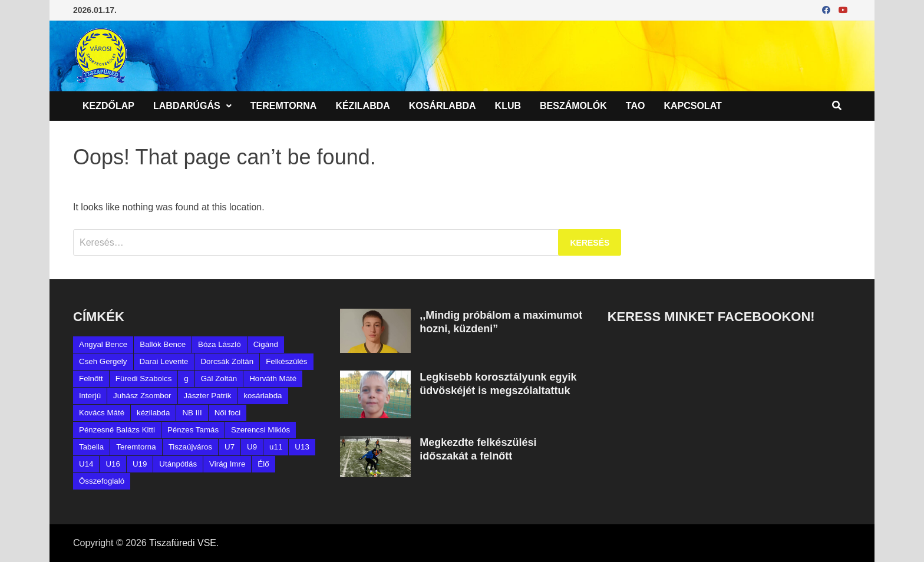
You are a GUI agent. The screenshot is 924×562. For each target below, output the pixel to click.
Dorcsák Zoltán (227, 361)
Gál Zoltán (219, 378)
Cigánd (266, 344)
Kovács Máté (102, 413)
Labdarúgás (187, 106)
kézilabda (153, 413)
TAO (636, 106)
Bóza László (220, 344)
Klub (508, 106)
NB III (192, 413)
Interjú (90, 396)
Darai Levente (164, 361)
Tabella (91, 447)
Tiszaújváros (190, 447)
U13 (302, 447)
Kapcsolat (692, 106)
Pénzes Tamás (193, 430)
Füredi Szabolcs (144, 378)
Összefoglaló (102, 481)
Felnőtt (91, 378)
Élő (263, 464)
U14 (86, 464)
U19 (140, 464)
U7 (230, 447)
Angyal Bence (103, 344)
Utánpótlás (178, 464)
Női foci (227, 413)
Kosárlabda (443, 106)
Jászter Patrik (208, 396)
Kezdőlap (108, 106)
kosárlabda (263, 396)
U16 (113, 464)
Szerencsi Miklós (260, 430)
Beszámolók (573, 106)
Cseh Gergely (103, 361)
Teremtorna (284, 106)
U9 (252, 447)
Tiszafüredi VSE (183, 543)
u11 (276, 447)
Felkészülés (286, 361)
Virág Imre (227, 464)
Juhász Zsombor (142, 396)
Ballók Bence (163, 344)
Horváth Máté (273, 378)
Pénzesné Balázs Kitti (117, 430)
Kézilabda (362, 106)
